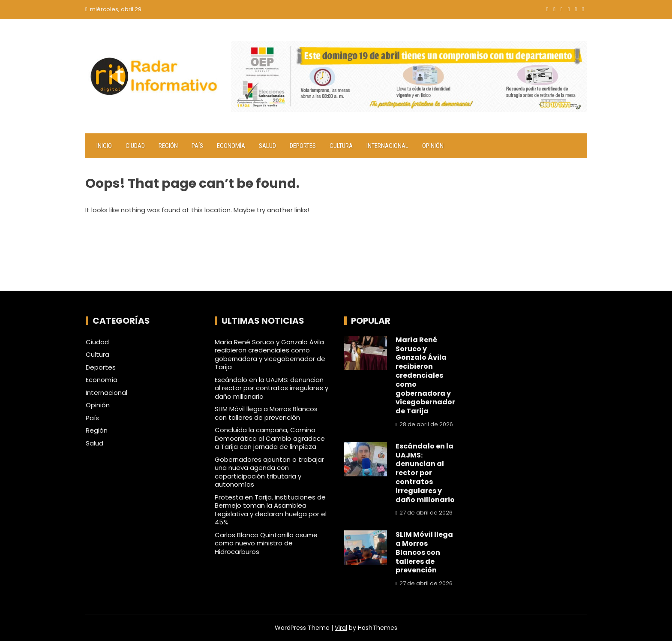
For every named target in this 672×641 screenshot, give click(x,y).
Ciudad (135, 146)
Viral (341, 628)
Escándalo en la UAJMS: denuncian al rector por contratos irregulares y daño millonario (271, 388)
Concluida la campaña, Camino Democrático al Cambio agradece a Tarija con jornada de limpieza (270, 438)
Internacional (387, 146)
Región (168, 146)
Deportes (303, 146)
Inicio (104, 146)
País (197, 146)
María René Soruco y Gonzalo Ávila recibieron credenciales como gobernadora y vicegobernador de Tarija (270, 355)
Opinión (433, 146)
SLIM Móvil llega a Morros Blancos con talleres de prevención (266, 413)
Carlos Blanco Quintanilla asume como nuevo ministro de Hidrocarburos (266, 543)
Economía (231, 146)
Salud (267, 146)
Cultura (341, 146)
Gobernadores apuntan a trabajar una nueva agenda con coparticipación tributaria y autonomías (269, 472)
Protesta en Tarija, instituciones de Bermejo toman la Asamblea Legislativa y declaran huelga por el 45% (271, 510)
